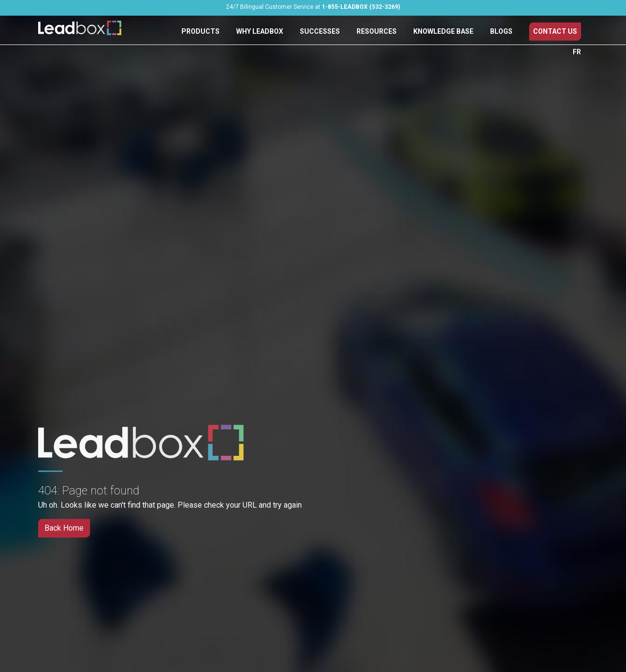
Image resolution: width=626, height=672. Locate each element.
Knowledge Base (443, 31)
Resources (377, 31)
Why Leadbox (260, 31)
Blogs (501, 31)
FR (577, 52)
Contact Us (555, 31)
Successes (320, 31)
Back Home (64, 528)
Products (201, 31)
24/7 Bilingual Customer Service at (313, 7)
